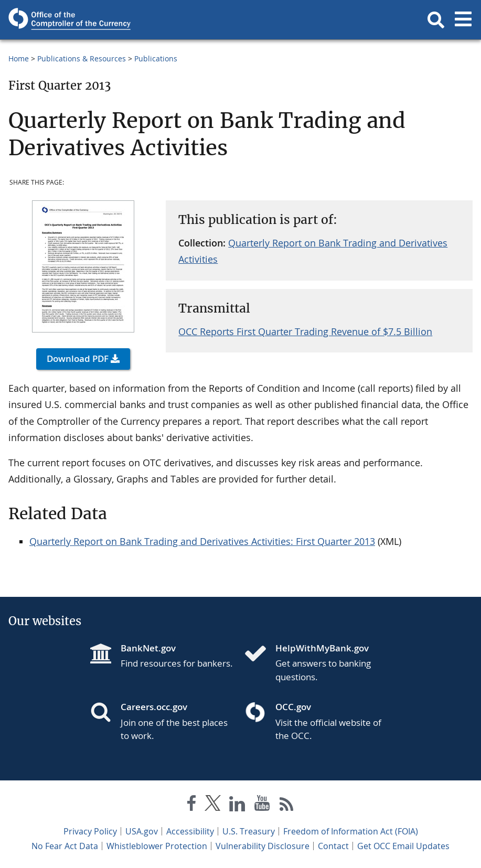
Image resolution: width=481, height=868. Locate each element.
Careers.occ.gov (154, 707)
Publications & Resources (82, 58)
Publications (156, 58)
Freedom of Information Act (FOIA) (351, 831)
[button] (436, 20)
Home (19, 58)
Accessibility (190, 831)
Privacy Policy (90, 831)
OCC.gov (293, 707)
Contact (333, 846)
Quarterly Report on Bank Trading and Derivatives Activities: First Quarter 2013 (202, 541)
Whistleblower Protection (157, 846)
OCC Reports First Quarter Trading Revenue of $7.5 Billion (305, 331)
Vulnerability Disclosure (263, 846)
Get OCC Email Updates (403, 846)
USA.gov (142, 831)
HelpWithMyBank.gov (322, 648)
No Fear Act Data (65, 846)
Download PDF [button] (78, 358)
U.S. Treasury (249, 831)
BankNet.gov (148, 648)
